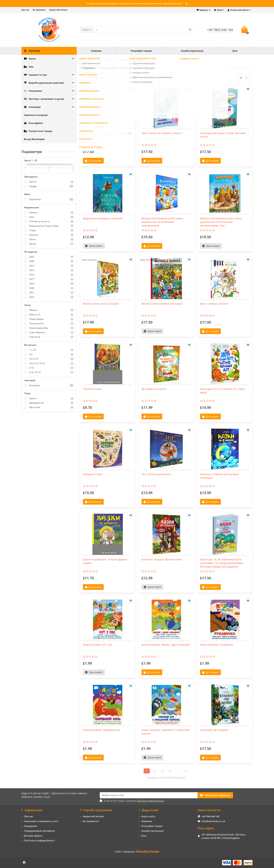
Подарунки (31, 826)
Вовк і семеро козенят (214, 304)
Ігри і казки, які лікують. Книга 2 (162, 133)
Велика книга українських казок (162, 304)
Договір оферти (33, 836)
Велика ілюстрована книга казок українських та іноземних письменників (162, 222)
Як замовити (39, 10)
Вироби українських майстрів (44, 83)
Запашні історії (93, 474)
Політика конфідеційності (39, 840)
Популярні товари (141, 51)
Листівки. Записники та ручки (44, 99)
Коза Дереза (33, 123)
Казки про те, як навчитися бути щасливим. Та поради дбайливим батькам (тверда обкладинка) (222, 563)
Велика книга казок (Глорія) (101, 304)
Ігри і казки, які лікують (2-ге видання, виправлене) (107, 135)
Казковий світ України (214, 730)
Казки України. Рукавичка (217, 645)
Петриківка (33, 91)
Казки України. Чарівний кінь (102, 730)
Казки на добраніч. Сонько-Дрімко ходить (105, 561)
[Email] (149, 795)
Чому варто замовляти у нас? (41, 821)
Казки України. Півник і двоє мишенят (166, 645)
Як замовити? (91, 821)
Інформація (32, 810)
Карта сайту (148, 816)
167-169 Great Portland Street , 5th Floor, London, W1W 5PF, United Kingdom (224, 836)
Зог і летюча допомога (156, 474)
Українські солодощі (36, 115)
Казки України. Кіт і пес (98, 645)
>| (186, 771)
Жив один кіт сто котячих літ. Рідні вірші (222, 391)
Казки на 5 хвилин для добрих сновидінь (219, 476)
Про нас (25, 10)
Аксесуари (32, 107)
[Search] (144, 30)
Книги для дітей (106, 60)
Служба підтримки (96, 810)
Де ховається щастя (154, 389)
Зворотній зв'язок (58, 10)
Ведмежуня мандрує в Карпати (103, 218)
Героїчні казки (92, 389)
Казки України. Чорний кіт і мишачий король (165, 732)
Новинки (96, 51)
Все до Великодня (34, 139)
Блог (235, 51)
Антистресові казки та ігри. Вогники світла (223, 135)
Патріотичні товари (38, 131)
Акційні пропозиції (192, 51)
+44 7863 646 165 (210, 816)
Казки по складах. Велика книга (162, 559)
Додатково (149, 810)
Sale (29, 67)
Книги (30, 59)
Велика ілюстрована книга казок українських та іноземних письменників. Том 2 (221, 222)
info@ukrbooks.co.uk (213, 821)
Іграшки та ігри (35, 75)
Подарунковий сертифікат (40, 831)
